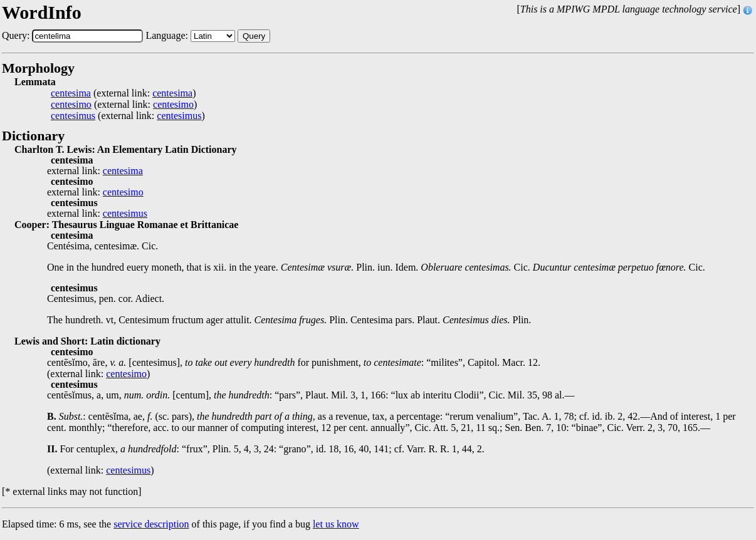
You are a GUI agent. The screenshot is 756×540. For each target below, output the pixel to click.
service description (151, 524)
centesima (71, 93)
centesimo (71, 105)
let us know (336, 524)
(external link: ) (123, 93)
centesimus (73, 116)
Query (254, 36)
